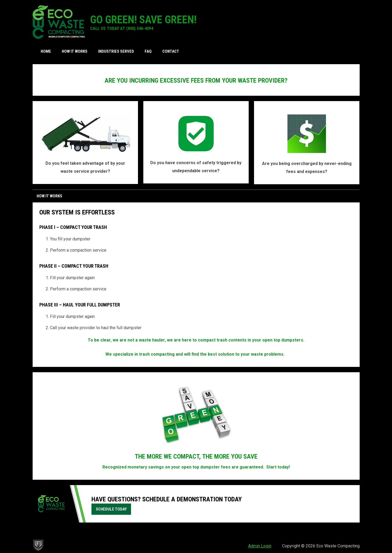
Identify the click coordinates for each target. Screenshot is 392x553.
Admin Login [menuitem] (260, 546)
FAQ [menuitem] (148, 51)
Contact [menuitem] (171, 51)
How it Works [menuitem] (75, 51)
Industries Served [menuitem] (116, 51)
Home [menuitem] (46, 51)
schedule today (111, 509)
